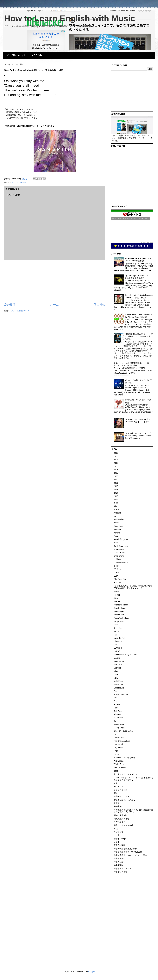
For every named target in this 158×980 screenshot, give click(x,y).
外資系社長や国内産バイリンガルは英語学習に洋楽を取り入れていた (139, 337)
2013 (116, 490)
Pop (115, 701)
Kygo (116, 635)
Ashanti (117, 533)
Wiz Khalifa (119, 761)
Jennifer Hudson (121, 605)
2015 (116, 496)
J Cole (116, 598)
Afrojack (117, 513)
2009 (116, 476)
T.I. (115, 734)
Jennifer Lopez (120, 608)
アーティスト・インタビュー (126, 774)
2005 (116, 463)
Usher (116, 754)
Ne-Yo (116, 675)
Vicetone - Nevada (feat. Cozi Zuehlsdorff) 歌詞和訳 (138, 260)
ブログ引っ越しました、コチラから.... (25, 55)
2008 (116, 473)
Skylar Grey (119, 724)
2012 (116, 486)
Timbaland (118, 744)
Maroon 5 (118, 664)
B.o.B (116, 543)
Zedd (116, 771)
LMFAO (117, 651)
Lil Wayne (118, 641)
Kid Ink (117, 631)
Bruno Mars (119, 549)
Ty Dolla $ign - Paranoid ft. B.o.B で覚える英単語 (137, 277)
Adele (116, 509)
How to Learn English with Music (70, 18)
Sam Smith (21, 183)
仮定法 (117, 803)
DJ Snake (118, 569)
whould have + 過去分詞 (124, 758)
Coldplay (117, 559)
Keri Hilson (118, 628)
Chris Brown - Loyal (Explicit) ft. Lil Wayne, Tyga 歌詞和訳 (139, 316)
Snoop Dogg (119, 728)
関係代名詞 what (121, 815)
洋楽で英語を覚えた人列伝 (125, 849)
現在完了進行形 (121, 822)
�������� (147, 242)
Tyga (116, 751)
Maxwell (117, 668)
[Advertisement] (55, 281)
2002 (116, 453)
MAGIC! (117, 658)
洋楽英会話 (119, 862)
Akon (116, 516)
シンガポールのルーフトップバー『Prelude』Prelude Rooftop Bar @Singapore (139, 436)
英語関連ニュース (122, 796)
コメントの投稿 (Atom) (19, 311)
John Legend (119, 611)
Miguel (117, 671)
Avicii (116, 536)
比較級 (117, 835)
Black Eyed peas (121, 546)
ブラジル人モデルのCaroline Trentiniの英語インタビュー (138, 421)
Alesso (117, 523)
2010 (116, 480)
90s (115, 506)
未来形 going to (120, 839)
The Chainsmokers (122, 741)
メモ (116, 783)
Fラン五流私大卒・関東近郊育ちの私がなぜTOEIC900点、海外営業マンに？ (133, 587)
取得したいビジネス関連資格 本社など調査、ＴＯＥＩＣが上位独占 (132, 364)
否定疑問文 (119, 832)
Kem (116, 625)
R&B (116, 708)
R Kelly (117, 704)
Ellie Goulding (120, 579)
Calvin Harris (119, 553)
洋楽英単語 (119, 865)
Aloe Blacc (118, 529)
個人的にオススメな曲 (123, 825)
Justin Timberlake (121, 618)
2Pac (116, 503)
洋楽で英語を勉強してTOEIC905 (128, 852)
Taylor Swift (119, 738)
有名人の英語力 (121, 845)
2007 (116, 470)
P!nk (116, 691)
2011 (116, 483)
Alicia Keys (118, 526)
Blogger (92, 972)
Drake (116, 573)
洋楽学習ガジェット (122, 869)
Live (115, 645)
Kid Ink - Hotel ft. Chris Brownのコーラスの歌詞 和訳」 (139, 296)
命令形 (117, 842)
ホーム (55, 305)
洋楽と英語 (119, 858)
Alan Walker (119, 519)
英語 (116, 793)
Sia (115, 721)
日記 (116, 829)
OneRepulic (119, 688)
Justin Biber (119, 615)
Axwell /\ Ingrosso (121, 539)
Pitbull (116, 698)
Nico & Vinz (119, 684)
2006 (116, 466)
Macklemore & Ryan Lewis (125, 655)
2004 (116, 460)
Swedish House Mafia (123, 731)
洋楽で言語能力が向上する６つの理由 (130, 855)
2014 (13, 183)
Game (116, 592)
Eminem (117, 583)
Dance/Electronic (121, 563)
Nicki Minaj (118, 681)
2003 (116, 456)
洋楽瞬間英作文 (121, 872)
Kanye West (119, 621)
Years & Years (120, 767)
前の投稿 (99, 305)
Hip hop (117, 595)
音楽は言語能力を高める (124, 800)
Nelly (116, 678)
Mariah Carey (120, 661)
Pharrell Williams (121, 694)
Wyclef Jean (119, 764)
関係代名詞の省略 (122, 819)
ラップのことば (121, 790)
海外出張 (118, 806)
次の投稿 (10, 305)
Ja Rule (117, 601)
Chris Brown (119, 556)
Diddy (116, 566)
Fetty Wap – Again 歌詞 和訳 (138, 400)
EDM (116, 576)
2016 (116, 500)
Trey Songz (119, 748)
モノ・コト (119, 786)
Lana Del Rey (120, 638)
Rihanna (117, 714)
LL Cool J (118, 648)
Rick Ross (118, 711)
